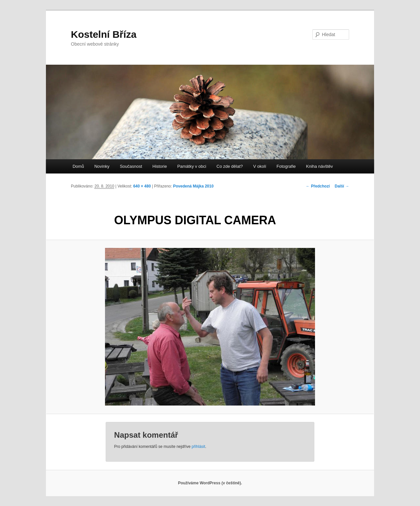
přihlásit (198, 447)
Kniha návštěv (320, 166)
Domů (78, 166)
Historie (160, 166)
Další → (342, 186)
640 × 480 (142, 186)
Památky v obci (192, 166)
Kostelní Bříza (104, 34)
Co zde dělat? (230, 166)
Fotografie (286, 166)
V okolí (260, 166)
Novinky (102, 166)
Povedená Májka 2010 (193, 186)
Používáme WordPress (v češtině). (210, 483)
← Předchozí (318, 186)
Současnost (131, 166)
